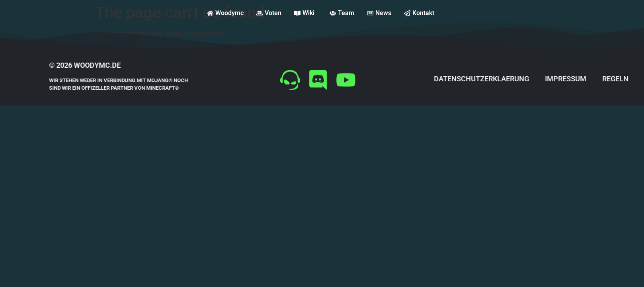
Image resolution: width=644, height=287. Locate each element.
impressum (585, 79)
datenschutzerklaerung (501, 79)
